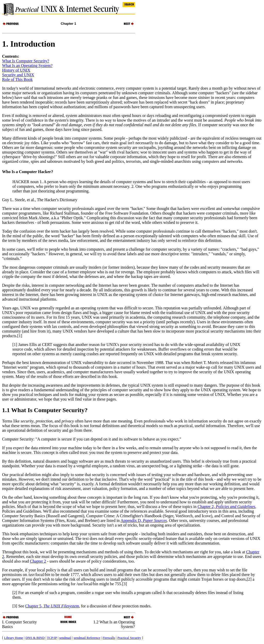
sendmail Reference (87, 638)
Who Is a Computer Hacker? (28, 172)
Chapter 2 (38, 561)
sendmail (65, 638)
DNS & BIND (35, 638)
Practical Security (129, 638)
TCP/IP (52, 638)
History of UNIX (16, 70)
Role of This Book (17, 79)
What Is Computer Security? (26, 61)
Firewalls (109, 638)
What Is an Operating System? (27, 66)
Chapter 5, (52, 606)
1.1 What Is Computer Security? (45, 410)
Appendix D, (144, 520)
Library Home (14, 638)
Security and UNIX (18, 75)
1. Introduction (29, 44)
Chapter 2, (226, 507)
